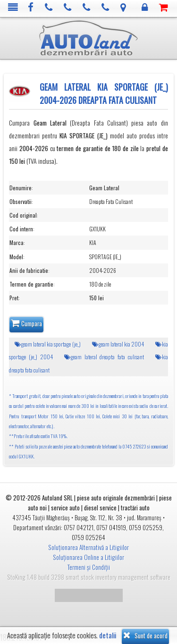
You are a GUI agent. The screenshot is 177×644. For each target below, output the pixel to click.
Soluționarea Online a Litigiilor (88, 557)
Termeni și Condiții (89, 567)
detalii (108, 635)
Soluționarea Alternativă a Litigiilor (88, 547)
